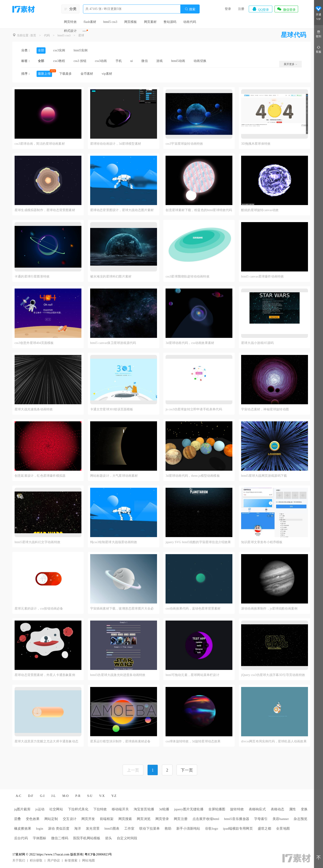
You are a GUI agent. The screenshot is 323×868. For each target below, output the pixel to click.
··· (85, 31)
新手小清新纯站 (188, 829)
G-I (42, 796)
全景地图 (283, 829)
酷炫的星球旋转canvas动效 (260, 210)
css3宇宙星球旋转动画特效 (184, 144)
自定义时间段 (127, 838)
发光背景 (93, 829)
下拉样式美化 (78, 809)
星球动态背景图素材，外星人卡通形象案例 (45, 675)
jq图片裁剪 (22, 809)
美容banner (281, 819)
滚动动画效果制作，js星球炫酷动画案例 (269, 609)
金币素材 (87, 74)
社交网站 (56, 809)
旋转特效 (237, 809)
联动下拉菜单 (149, 829)
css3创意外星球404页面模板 (34, 343)
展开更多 (290, 64)
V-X (102, 796)
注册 (241, 9)
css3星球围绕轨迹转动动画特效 (187, 277)
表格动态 (278, 809)
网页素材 (150, 22)
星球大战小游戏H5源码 (257, 343)
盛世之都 (265, 829)
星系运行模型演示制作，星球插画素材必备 (120, 741)
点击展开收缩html (206, 819)
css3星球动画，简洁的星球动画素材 (40, 144)
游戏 (159, 61)
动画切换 (200, 61)
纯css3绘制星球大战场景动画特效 (114, 542)
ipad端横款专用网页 (238, 829)
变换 (304, 809)
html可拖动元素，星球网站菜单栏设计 (192, 675)
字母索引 (261, 819)
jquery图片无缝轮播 (189, 809)
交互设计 (70, 819)
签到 (319, 34)
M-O (65, 796)
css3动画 (101, 61)
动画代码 (190, 22)
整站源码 (170, 22)
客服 (319, 49)
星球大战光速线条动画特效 (34, 409)
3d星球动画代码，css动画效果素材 (190, 343)
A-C (19, 796)
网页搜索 (125, 819)
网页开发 (88, 819)
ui (132, 61)
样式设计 (70, 31)
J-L (53, 796)
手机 (119, 61)
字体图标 (40, 838)
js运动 (40, 809)
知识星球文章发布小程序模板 (262, 542)
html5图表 (112, 829)
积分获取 (36, 860)
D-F (31, 796)
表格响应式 (257, 809)
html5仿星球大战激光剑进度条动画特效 (118, 675)
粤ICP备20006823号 (98, 854)
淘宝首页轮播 (144, 809)
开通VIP (319, 13)
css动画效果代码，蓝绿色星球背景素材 (193, 609)
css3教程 (59, 61)
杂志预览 (300, 819)
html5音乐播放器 (237, 819)
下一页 (187, 770)
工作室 (129, 829)
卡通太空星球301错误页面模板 (112, 409)
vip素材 (107, 74)
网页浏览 (144, 819)
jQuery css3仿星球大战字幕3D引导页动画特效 (273, 675)
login (40, 829)
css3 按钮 (80, 61)
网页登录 (162, 819)
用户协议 (54, 860)
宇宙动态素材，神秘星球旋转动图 (265, 409)
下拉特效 (100, 809)
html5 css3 (110, 22)
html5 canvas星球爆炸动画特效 (262, 277)
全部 (41, 50)
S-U (90, 796)
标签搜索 (71, 860)
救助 (168, 829)
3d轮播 (164, 809)
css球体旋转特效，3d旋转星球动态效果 (193, 741)
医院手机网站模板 (87, 838)
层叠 (17, 819)
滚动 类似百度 (59, 829)
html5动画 (178, 61)
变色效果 (33, 819)
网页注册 (181, 819)
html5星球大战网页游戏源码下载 (264, 476)
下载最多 (66, 74)
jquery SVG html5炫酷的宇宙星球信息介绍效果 (198, 542)
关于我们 (19, 860)
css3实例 (59, 50)
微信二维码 (60, 838)
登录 (228, 9)
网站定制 (51, 819)
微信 (144, 61)
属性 (292, 809)
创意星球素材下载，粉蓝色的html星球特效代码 (199, 210)
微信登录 (286, 9)
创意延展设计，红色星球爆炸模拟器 (40, 476)
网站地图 (88, 860)
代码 (47, 35)
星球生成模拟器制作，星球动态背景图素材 (45, 210)
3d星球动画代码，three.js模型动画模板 (193, 476)
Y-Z (114, 796)
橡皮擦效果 (23, 829)
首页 (33, 35)
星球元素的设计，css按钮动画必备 (39, 609)
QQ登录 (260, 9)
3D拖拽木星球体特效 (256, 144)
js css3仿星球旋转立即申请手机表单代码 (194, 409)
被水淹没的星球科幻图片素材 (111, 277)
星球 (81, 35)
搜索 (190, 9)
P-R (78, 796)
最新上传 (44, 74)
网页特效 (70, 22)
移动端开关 (120, 809)
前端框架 (107, 819)
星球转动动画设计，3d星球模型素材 (116, 144)
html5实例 (81, 50)
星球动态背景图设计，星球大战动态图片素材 (122, 210)
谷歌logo (212, 829)
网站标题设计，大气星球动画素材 (114, 476)
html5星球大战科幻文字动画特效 (37, 542)
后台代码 (21, 838)
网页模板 (131, 22)
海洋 (78, 829)
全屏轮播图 (217, 809)
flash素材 (90, 22)
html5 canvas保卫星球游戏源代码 (113, 343)
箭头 (109, 838)
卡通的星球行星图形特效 (32, 277)
